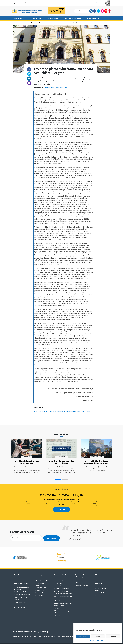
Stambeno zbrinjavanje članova (63, 584)
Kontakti (97, 591)
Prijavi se (15, 3)
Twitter (98, 11)
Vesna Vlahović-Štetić (83, 411)
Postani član (24, 3)
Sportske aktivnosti (19, 603)
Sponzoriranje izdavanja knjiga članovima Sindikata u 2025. (62, 498)
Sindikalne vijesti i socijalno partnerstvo (33, 23)
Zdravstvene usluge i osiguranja (63, 599)
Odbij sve (98, 636)
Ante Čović (38, 411)
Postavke (113, 636)
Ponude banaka (58, 596)
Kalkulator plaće (40, 588)
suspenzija (72, 411)
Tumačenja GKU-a (41, 583)
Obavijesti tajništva (19, 606)
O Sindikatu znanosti (93, 18)
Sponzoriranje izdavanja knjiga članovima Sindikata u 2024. (62, 500)
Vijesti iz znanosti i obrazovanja (23, 588)
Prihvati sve (83, 636)
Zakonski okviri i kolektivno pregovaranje (21, 584)
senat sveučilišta (63, 411)
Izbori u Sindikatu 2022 (101, 588)
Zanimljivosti (17, 600)
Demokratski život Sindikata (22, 590)
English (110, 11)
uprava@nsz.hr (71, 632)
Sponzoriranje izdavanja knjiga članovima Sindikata (61, 503)
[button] (58, 478)
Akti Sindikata (99, 582)
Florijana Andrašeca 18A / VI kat (27, 632)
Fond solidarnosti (59, 579)
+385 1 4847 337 (55, 632)
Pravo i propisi (36, 18)
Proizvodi (57, 604)
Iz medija (16, 595)
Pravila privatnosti (100, 640)
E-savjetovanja (40, 586)
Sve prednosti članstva (60, 576)
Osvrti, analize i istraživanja (73, 18)
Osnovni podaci (99, 576)
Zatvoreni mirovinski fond (61, 587)
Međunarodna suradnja (20, 593)
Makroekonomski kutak (82, 581)
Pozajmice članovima (60, 582)
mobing (55, 411)
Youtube (106, 11)
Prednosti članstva (53, 18)
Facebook (95, 11)
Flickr (102, 11)
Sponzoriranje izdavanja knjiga (62, 494)
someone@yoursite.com (29, 83)
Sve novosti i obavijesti (20, 576)
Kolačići (92, 640)
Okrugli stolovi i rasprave (21, 598)
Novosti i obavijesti (20, 18)
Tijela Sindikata (99, 579)
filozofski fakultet (47, 411)
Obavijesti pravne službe (42, 576)
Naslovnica (16, 23)
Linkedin (29, 79)
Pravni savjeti (39, 591)
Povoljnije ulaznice (59, 601)
